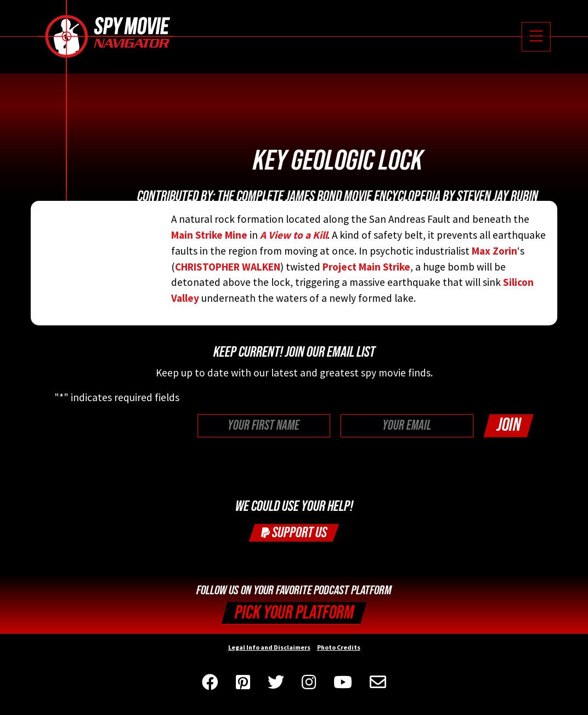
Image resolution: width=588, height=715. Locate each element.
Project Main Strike (366, 267)
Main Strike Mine (209, 235)
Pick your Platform (294, 613)
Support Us (294, 533)
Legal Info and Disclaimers (269, 647)
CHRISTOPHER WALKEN (228, 267)
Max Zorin (494, 251)
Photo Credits (339, 647)
